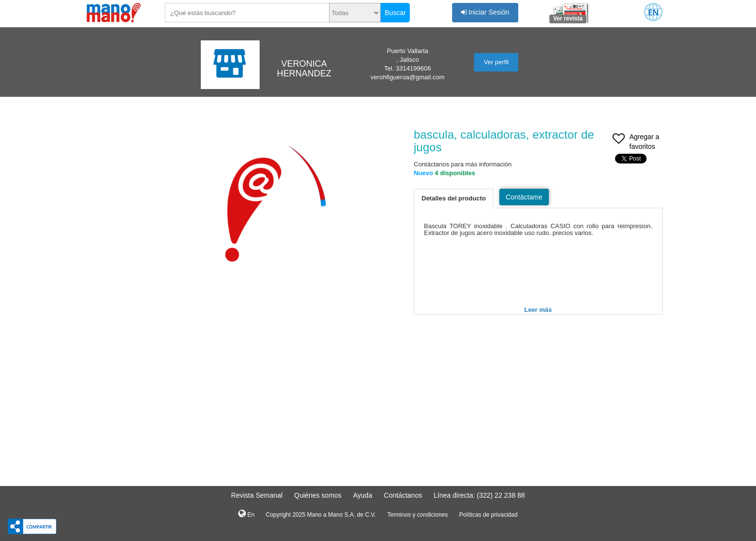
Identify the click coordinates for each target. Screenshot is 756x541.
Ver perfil (496, 62)
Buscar (395, 13)
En (246, 514)
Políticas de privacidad (489, 515)
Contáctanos (403, 495)
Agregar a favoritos (636, 143)
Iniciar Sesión (485, 12)
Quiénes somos (318, 495)
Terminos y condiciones (417, 515)
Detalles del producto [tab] (454, 198)
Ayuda (362, 495)
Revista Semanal (257, 495)
